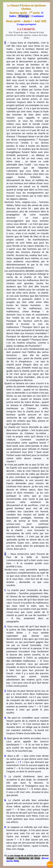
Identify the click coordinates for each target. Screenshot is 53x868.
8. (5, 800)
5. (5, 738)
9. (5, 827)
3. (5, 691)
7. (5, 776)
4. (5, 718)
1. (5, 43)
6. (5, 756)
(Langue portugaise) (26, 24)
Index (13, 16)
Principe (24, 16)
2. (5, 554)
